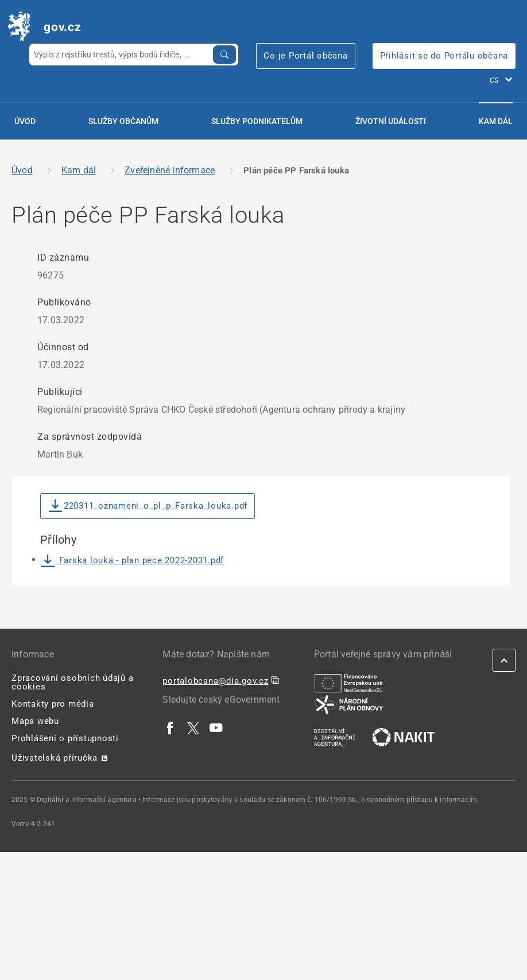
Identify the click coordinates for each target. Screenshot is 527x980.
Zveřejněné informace (170, 170)
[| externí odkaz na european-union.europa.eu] (348, 683)
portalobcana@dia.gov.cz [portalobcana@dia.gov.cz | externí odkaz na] (215, 681)
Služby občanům (123, 121)
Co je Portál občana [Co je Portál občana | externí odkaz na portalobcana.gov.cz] (305, 56)
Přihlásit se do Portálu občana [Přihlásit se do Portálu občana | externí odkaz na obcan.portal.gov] (444, 56)
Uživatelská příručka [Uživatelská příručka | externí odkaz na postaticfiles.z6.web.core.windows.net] (55, 758)
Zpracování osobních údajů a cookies (72, 682)
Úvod (25, 121)
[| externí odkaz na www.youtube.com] (216, 727)
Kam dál (496, 121)
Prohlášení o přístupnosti (65, 738)
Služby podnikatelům (257, 121)
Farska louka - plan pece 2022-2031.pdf (133, 560)
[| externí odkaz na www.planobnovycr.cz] (348, 704)
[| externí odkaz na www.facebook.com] (170, 727)
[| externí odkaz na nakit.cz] (403, 737)
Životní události (391, 121)
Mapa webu (35, 721)
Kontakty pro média (53, 704)
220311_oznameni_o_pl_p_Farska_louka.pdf (148, 506)
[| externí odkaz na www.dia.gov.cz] (335, 737)
